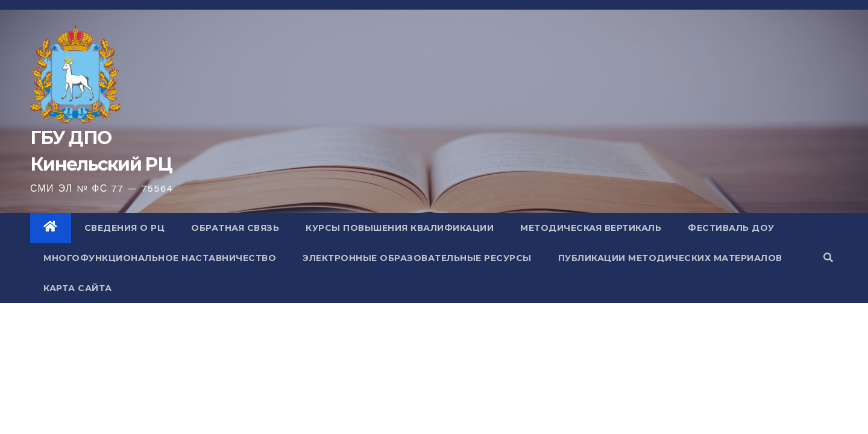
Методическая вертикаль (591, 228)
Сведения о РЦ (125, 228)
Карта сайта (78, 288)
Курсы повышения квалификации (400, 228)
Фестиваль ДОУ (731, 228)
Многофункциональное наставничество (160, 258)
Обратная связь (235, 228)
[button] (828, 258)
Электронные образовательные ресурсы (417, 258)
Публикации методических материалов (670, 258)
